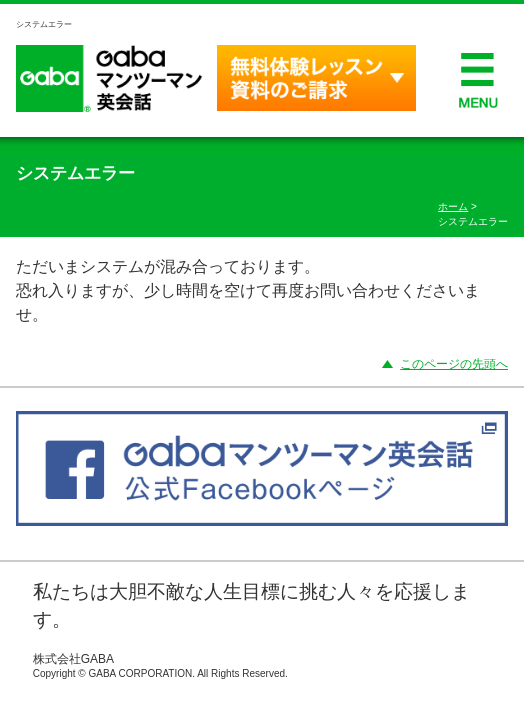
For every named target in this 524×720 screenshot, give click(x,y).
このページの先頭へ (454, 364)
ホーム (453, 206)
